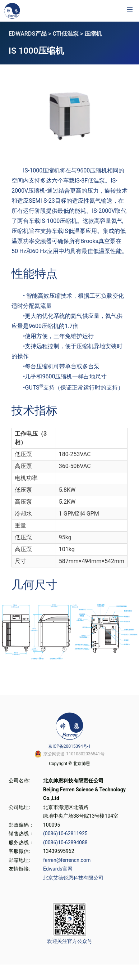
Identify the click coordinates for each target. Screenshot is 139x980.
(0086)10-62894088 (65, 842)
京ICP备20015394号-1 (69, 746)
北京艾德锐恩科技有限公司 (73, 878)
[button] (130, 9)
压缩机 (93, 34)
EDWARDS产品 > (31, 34)
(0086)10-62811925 (65, 833)
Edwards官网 (58, 869)
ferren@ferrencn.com (67, 860)
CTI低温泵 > (68, 34)
